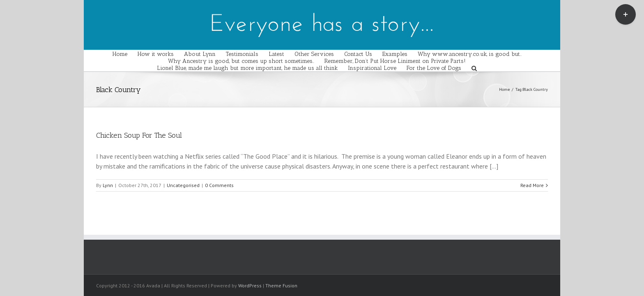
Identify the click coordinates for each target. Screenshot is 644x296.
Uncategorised (183, 185)
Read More (532, 185)
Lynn (108, 185)
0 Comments (219, 185)
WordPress (250, 286)
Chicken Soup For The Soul (139, 135)
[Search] (492, 68)
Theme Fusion (281, 286)
